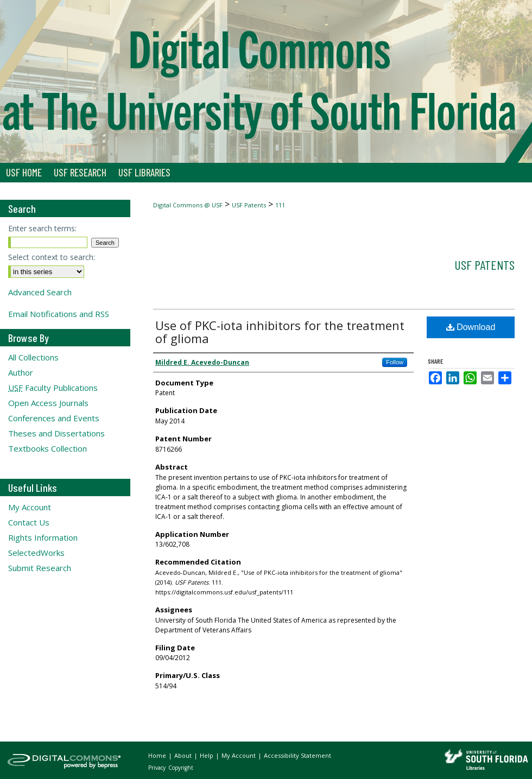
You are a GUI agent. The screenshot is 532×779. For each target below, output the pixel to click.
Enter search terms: (42, 228)
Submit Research (40, 568)
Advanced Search (40, 292)
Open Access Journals (48, 403)
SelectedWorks (36, 553)
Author (21, 372)
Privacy (158, 768)
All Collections (33, 357)
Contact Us (29, 522)
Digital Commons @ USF (188, 205)
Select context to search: (52, 257)
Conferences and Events (54, 418)
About (184, 755)
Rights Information (43, 537)
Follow (395, 362)
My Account (30, 507)
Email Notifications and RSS (59, 314)
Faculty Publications (53, 388)
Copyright (181, 768)
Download (471, 327)
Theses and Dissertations (56, 433)
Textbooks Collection (47, 448)
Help (207, 755)
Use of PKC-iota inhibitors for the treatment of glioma (280, 332)
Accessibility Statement (297, 755)
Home (158, 755)
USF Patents (249, 205)
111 (280, 205)
